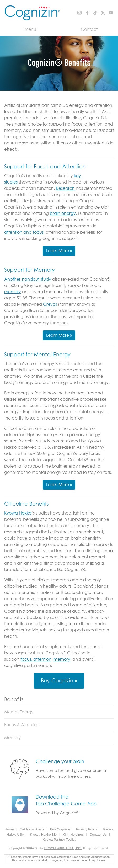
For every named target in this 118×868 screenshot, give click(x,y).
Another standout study (28, 279)
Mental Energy (19, 712)
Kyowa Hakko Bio (44, 834)
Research (65, 188)
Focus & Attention (22, 725)
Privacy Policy (87, 829)
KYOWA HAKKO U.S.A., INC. (63, 848)
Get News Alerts (32, 829)
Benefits (14, 700)
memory (13, 292)
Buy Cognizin (61, 829)
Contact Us (99, 834)
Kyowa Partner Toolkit (59, 839)
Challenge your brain (60, 762)
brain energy (63, 214)
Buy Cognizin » (59, 681)
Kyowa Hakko (18, 513)
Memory (13, 738)
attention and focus (24, 232)
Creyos (50, 304)
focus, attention (36, 659)
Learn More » (59, 251)
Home (10, 829)
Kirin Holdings (74, 834)
